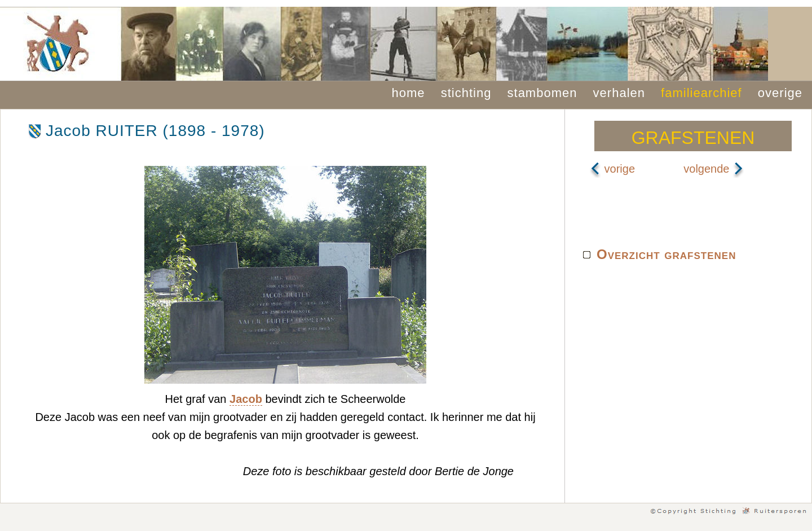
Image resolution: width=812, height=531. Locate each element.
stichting (466, 93)
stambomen (542, 93)
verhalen (619, 93)
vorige (612, 169)
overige (780, 93)
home (409, 93)
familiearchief (701, 93)
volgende (714, 169)
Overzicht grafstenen (666, 254)
